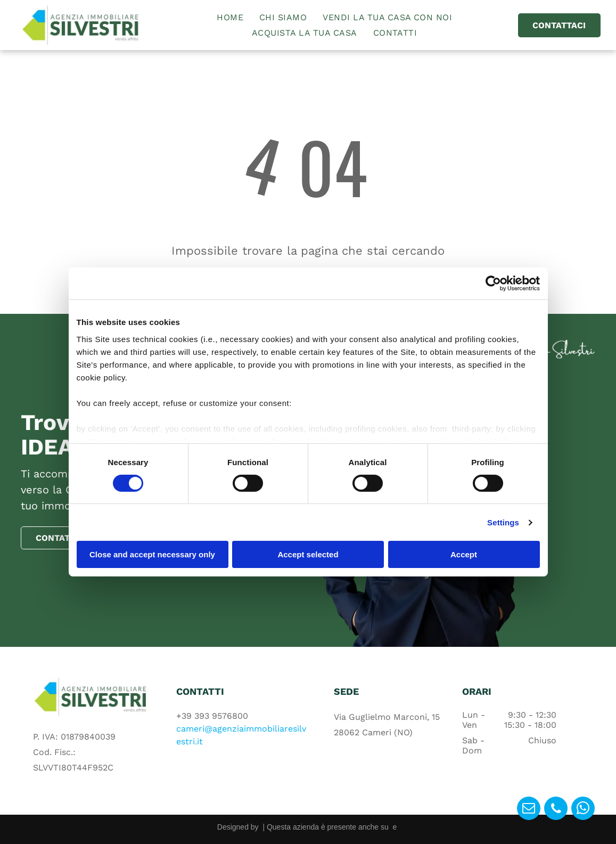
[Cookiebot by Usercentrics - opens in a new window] (493, 283)
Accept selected (308, 554)
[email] (529, 810)
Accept (464, 554)
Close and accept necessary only (152, 554)
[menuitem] (230, 17)
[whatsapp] (583, 810)
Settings (503, 522)
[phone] (556, 810)
